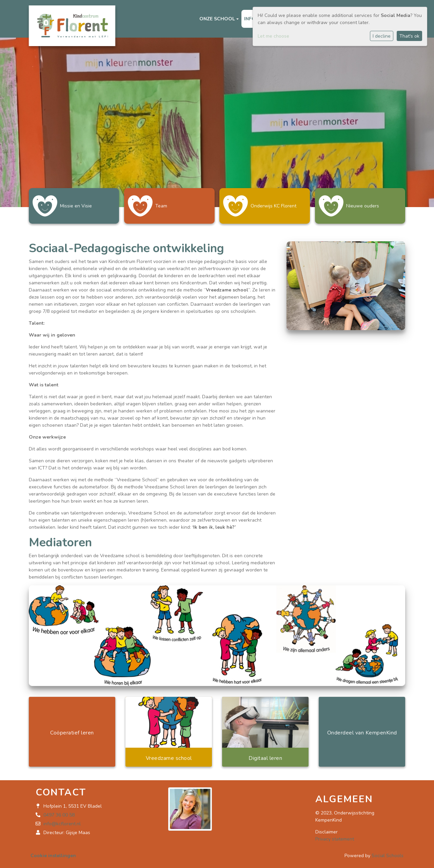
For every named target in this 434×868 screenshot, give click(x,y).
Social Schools (388, 853)
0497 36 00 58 (59, 812)
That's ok (409, 36)
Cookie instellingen (53, 853)
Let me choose (273, 36)
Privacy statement (335, 836)
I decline (382, 36)
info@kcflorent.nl (62, 821)
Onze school (218, 19)
